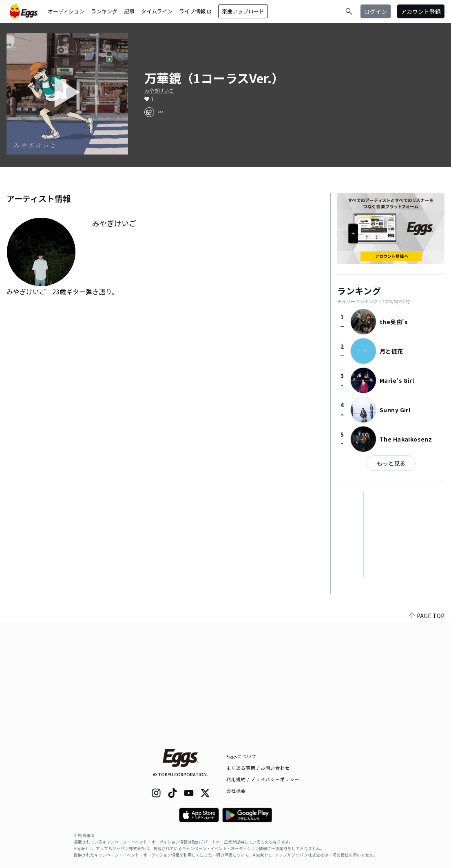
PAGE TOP (427, 734)
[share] (149, 112)
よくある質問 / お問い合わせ (258, 768)
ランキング (104, 11)
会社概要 (236, 791)
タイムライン (157, 11)
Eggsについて (242, 756)
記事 (129, 11)
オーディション (66, 11)
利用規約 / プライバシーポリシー (263, 779)
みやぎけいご (159, 91)
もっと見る (391, 463)
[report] (161, 112)
